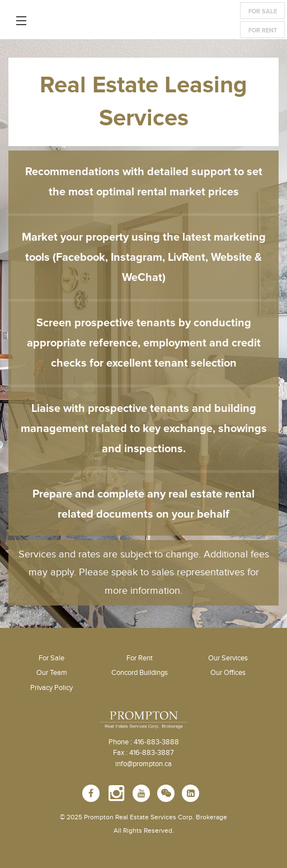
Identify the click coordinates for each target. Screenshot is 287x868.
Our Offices (228, 673)
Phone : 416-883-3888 (144, 742)
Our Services (228, 658)
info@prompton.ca (143, 764)
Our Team (52, 673)
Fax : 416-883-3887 (143, 753)
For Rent (263, 31)
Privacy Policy (51, 688)
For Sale (263, 11)
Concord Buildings (140, 673)
